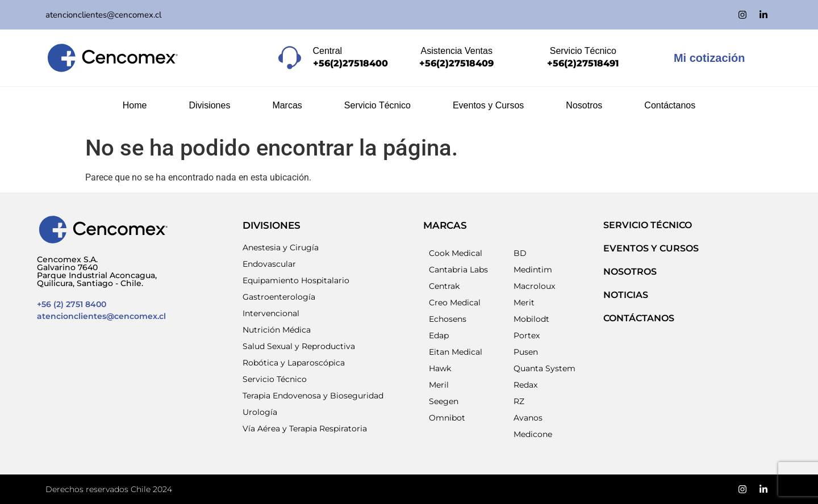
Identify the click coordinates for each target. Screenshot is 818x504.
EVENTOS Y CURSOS (651, 248)
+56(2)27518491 (583, 63)
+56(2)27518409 (456, 63)
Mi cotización (710, 58)
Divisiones (209, 105)
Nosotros (584, 105)
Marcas (287, 105)
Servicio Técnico (377, 105)
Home (135, 105)
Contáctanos (670, 105)
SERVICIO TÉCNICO (648, 225)
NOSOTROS (630, 272)
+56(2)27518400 (350, 63)
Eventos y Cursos (488, 105)
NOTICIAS (626, 295)
